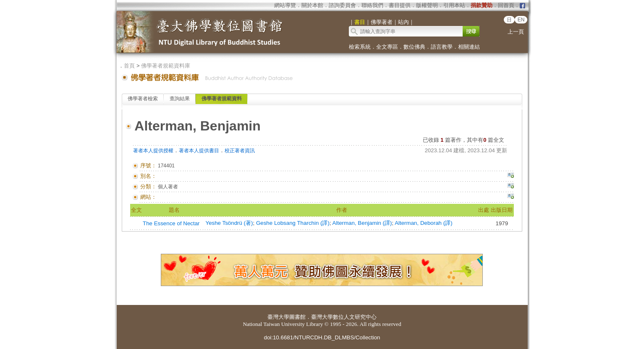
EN (521, 20)
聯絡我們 (372, 5)
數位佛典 (414, 47)
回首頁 (506, 5)
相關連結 (469, 47)
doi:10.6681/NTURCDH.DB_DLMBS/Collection (322, 337)
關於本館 (312, 5)
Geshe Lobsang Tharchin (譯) (293, 223)
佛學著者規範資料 (222, 99)
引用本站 (454, 5)
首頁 (129, 66)
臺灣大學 (278, 317)
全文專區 (387, 47)
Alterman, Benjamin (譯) (362, 223)
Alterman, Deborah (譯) (423, 223)
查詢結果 (180, 99)
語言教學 (442, 47)
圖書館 (297, 317)
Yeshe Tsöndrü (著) (229, 223)
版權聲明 (427, 5)
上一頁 (516, 32)
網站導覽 (285, 5)
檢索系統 (360, 47)
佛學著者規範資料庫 (166, 66)
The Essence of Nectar (171, 223)
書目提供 (400, 5)
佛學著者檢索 (143, 99)
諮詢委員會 (342, 5)
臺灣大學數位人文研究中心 (344, 317)
